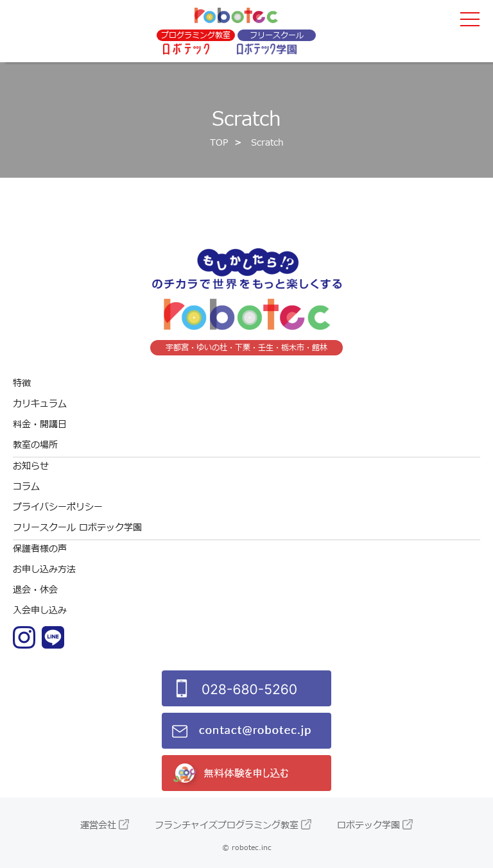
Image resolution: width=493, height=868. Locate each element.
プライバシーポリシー (58, 507)
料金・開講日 (40, 424)
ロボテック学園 (368, 825)
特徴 (22, 383)
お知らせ (31, 466)
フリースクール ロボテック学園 (77, 528)
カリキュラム (40, 404)
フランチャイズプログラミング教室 (227, 825)
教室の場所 (35, 445)
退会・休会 (35, 590)
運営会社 (98, 825)
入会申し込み (40, 610)
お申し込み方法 (44, 569)
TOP (219, 143)
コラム (26, 487)
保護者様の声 (40, 549)
